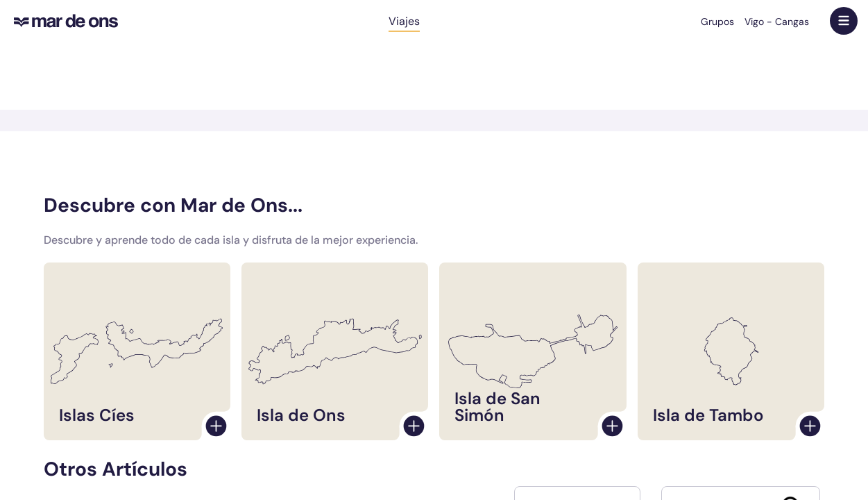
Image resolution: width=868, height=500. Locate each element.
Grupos (717, 22)
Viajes (404, 21)
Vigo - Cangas (777, 22)
